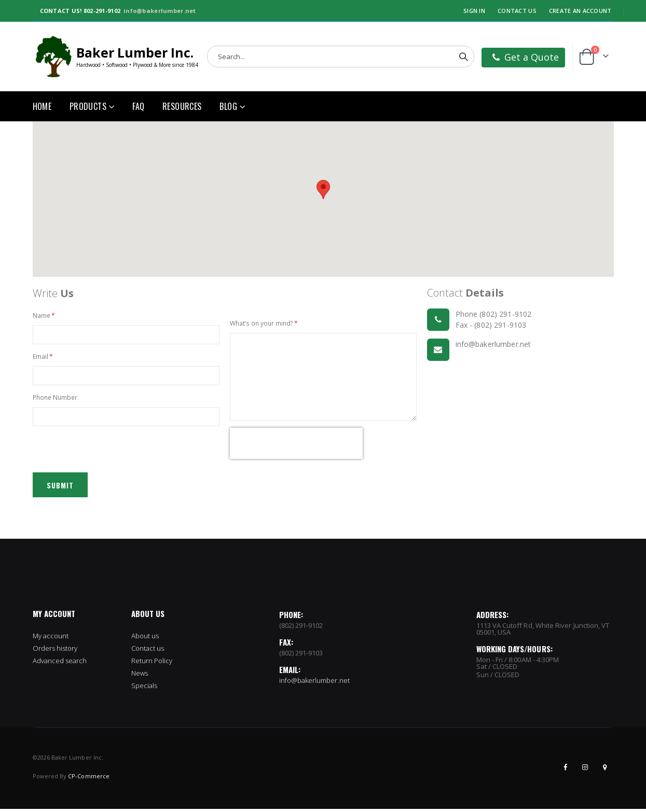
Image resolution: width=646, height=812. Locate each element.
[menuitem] (232, 106)
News (140, 676)
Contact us (148, 651)
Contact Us (517, 11)
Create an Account (580, 11)
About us (145, 639)
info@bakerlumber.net (160, 11)
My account (51, 639)
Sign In (474, 11)
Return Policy (152, 664)
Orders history (55, 651)
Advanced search (60, 664)
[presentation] (296, 445)
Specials (145, 689)
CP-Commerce (89, 779)
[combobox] (341, 57)
